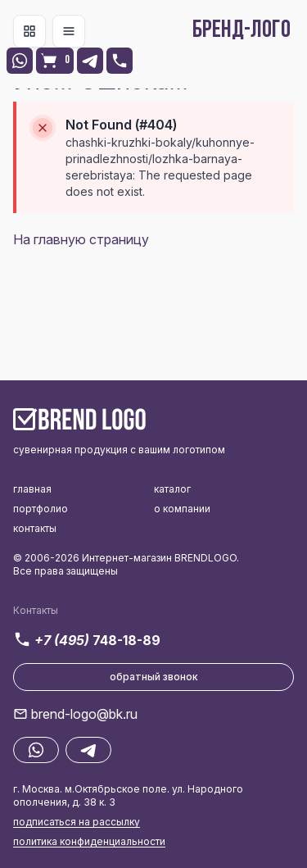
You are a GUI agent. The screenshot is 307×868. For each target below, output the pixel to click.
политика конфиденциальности (89, 841)
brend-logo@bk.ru (84, 714)
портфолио (41, 509)
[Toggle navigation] (29, 31)
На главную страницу (81, 239)
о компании (182, 509)
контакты (35, 528)
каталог (172, 489)
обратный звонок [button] (154, 677)
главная (32, 489)
